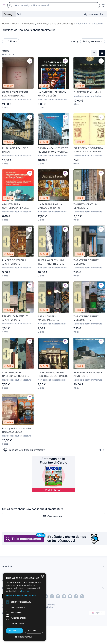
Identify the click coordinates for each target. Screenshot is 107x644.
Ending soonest (92, 41)
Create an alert (53, 516)
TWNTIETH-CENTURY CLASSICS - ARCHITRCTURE (85, 206)
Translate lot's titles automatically (24, 450)
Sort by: (75, 41)
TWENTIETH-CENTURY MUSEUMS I (86, 262)
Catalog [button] (8, 14)
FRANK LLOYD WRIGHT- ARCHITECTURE (15, 318)
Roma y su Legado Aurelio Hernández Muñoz (16, 430)
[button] (53, 595)
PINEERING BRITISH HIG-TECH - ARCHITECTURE (51, 262)
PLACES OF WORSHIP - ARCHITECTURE (15, 262)
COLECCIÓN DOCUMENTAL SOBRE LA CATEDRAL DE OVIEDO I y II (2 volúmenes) (89, 150)
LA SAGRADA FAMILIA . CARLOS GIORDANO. (51, 206)
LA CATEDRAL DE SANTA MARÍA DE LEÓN (52, 94)
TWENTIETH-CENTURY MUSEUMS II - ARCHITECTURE (86, 318)
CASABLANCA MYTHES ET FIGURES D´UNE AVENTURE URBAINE (53, 150)
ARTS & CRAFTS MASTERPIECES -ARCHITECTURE (47, 318)
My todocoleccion (94, 14)
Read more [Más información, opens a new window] (40, 591)
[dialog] (53, 610)
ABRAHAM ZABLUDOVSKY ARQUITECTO (88, 374)
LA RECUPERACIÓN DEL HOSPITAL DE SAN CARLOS (53, 374)
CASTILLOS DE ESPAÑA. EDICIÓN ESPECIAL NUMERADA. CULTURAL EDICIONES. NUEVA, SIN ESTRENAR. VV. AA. (16, 94)
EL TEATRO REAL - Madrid (88, 92)
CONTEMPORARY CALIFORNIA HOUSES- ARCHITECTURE (15, 374)
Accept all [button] (29, 631)
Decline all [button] (77, 631)
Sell (19, 14)
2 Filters (11, 41)
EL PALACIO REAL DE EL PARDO (16, 150)
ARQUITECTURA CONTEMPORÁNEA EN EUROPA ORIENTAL (15, 206)
